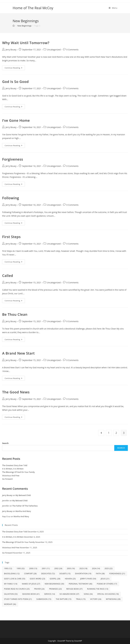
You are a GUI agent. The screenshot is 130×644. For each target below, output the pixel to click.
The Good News (16, 392)
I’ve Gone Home (16, 120)
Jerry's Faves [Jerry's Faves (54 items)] (88, 579)
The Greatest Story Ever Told (15, 465)
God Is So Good (15, 82)
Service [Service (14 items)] (50, 594)
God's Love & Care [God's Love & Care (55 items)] (15, 579)
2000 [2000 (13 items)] (33, 568)
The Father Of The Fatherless (25, 506)
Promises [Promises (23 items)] (55, 589)
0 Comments (72, 50)
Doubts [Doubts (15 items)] (65, 574)
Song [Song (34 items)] (88, 594)
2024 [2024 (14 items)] (96, 568)
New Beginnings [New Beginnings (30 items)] (55, 584)
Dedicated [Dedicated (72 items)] (48, 574)
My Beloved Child (23, 495)
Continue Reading (15, 68)
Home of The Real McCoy (33, 8)
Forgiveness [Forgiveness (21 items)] (117, 574)
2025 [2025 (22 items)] (109, 568)
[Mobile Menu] (113, 8)
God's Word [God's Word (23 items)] (38, 579)
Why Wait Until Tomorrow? (26, 43)
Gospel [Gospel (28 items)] (55, 579)
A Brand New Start (18, 353)
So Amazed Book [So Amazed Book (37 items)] (69, 594)
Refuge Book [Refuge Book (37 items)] (74, 589)
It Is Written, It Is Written (13, 469)
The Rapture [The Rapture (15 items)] (64, 599)
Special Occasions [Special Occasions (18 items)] (108, 594)
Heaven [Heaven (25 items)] (70, 579)
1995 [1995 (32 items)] (21, 568)
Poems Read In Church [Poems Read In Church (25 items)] (17, 589)
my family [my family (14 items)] (11, 584)
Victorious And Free (11, 476)
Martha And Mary (23, 511)
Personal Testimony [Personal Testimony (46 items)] (81, 584)
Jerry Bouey (11, 50)
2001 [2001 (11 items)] (46, 568)
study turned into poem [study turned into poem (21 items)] (18, 599)
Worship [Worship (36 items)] (10, 604)
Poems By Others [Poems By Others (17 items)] (107, 584)
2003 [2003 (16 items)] (71, 568)
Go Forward (7, 479)
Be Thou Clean (15, 314)
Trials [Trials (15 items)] (81, 599)
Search (5, 443)
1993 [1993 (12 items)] (8, 568)
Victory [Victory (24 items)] (96, 599)
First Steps (11, 237)
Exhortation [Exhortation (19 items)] (83, 574)
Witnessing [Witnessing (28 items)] (113, 599)
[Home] (14, 26)
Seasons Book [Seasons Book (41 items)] (31, 594)
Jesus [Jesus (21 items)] (105, 579)
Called (8, 276)
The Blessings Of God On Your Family (18, 472)
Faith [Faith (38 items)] (100, 574)
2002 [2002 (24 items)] (58, 568)
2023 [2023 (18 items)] (83, 568)
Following (11, 198)
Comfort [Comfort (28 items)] (30, 574)
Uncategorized (54, 50)
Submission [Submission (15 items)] (44, 599)
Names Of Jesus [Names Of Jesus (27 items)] (31, 584)
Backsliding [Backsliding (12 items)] (12, 574)
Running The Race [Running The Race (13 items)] (98, 589)
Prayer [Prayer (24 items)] (39, 589)
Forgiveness (13, 159)
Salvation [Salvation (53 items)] (11, 594)
